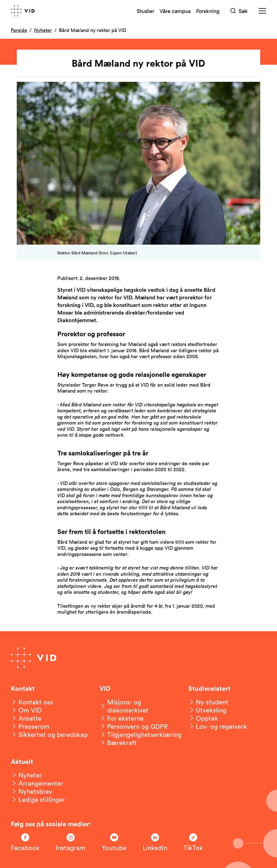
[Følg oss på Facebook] (25, 843)
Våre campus (175, 11)
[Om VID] (26, 710)
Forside (19, 30)
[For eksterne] (122, 718)
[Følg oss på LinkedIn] (155, 843)
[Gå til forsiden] (23, 11)
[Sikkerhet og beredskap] (49, 734)
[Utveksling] (207, 710)
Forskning (208, 11)
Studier (145, 11)
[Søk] (239, 11)
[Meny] (262, 11)
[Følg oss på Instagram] (71, 843)
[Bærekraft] (118, 743)
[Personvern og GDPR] (134, 726)
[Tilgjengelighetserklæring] (141, 734)
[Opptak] (203, 718)
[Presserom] (30, 726)
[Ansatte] (26, 718)
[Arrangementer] (37, 783)
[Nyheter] (27, 775)
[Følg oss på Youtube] (114, 843)
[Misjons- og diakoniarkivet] (138, 706)
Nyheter (43, 30)
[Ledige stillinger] (38, 799)
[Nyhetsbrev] (32, 791)
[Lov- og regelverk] (218, 726)
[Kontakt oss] (32, 702)
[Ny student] (208, 702)
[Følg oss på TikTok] (193, 843)
